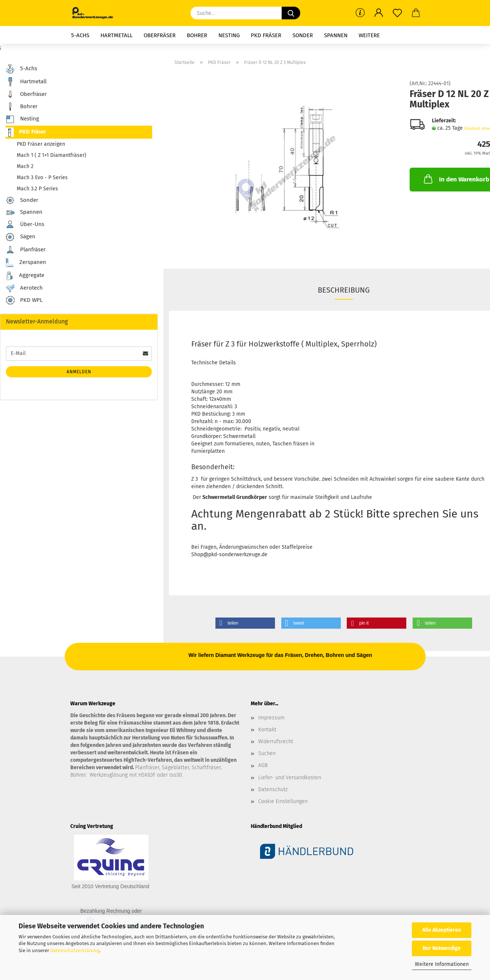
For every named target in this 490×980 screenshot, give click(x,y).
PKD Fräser (266, 35)
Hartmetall (116, 35)
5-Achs (80, 35)
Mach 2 (25, 166)
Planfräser (26, 250)
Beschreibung (344, 290)
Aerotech (24, 288)
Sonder (303, 35)
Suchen (267, 753)
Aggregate (25, 276)
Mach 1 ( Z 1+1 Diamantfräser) (52, 155)
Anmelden (79, 372)
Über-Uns (25, 224)
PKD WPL (24, 301)
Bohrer (197, 35)
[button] (379, 13)
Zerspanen (26, 263)
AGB (263, 765)
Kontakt (267, 730)
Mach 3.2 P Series (37, 189)
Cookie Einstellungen (283, 801)
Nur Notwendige (442, 948)
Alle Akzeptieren (442, 930)
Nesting (229, 35)
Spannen (336, 35)
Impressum (271, 718)
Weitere (369, 35)
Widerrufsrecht (276, 742)
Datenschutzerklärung (75, 950)
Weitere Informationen (442, 964)
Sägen (20, 237)
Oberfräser (160, 35)
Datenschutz (273, 789)
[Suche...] (291, 13)
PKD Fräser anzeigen (41, 144)
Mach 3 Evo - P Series (42, 178)
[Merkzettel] (397, 13)
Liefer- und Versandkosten (290, 778)
